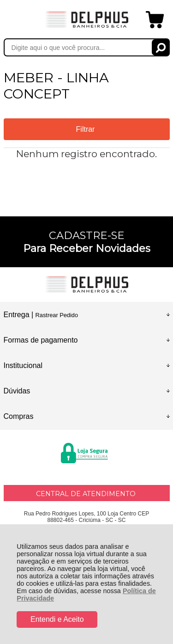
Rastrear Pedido (57, 315)
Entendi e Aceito (57, 619)
